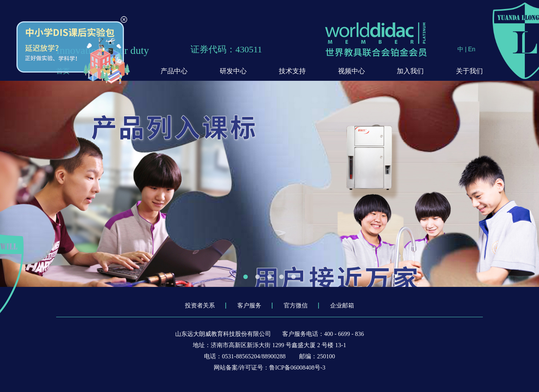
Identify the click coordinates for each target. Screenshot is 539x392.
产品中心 (174, 71)
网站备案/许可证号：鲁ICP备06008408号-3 (270, 367)
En (472, 49)
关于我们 (469, 71)
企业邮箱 (342, 305)
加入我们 (410, 71)
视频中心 (351, 71)
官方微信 (296, 305)
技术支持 (292, 71)
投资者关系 (200, 305)
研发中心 (233, 71)
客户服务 (249, 305)
